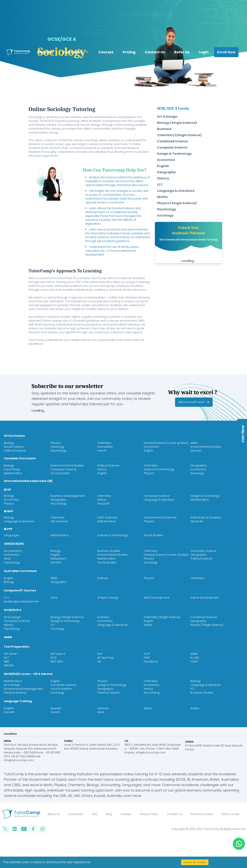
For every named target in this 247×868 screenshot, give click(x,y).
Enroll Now (226, 43)
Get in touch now (194, 402)
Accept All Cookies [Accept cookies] (195, 862)
